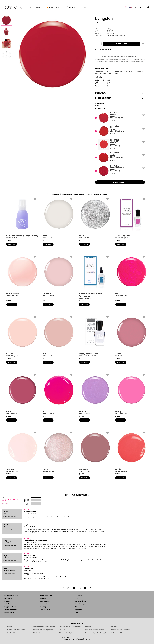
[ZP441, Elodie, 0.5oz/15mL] (132, 451)
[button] (13, 7)
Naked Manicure (80, 601)
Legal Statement (45, 601)
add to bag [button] (115, 44)
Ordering (7, 604)
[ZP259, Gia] (119, 131)
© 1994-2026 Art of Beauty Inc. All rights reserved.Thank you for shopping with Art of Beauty (77, 639)
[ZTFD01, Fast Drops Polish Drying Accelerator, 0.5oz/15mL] (95, 277)
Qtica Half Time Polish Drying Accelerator (70, 627)
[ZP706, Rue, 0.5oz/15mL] (59, 336)
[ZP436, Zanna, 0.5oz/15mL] (132, 336)
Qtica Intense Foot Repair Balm (121, 630)
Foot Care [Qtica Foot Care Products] (114, 627)
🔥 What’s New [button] (53, 7)
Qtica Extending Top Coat (67, 633)
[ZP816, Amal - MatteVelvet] (119, 171)
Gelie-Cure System (81, 604)
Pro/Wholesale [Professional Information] (70, 7)
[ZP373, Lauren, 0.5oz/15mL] (59, 451)
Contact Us (8, 598)
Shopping (43, 607)
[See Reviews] (137, 22)
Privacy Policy (9, 613)
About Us (43, 598)
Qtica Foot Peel (37, 633)
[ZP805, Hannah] (119, 118)
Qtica (77, 607)
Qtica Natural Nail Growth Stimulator (44, 627)
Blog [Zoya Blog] (84, 7)
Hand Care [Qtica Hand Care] (62, 630)
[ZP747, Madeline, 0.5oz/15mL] (95, 451)
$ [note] (113, 120)
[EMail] (109, 49)
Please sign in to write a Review (10, 500)
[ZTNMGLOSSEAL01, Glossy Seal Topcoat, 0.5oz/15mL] (95, 336)
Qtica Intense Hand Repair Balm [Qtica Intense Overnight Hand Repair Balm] (95, 630)
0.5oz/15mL (104, 30)
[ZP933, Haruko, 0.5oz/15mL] (95, 394)
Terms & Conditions (11, 610)
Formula (119, 93)
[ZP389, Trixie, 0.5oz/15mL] (95, 218)
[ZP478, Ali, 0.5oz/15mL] (59, 394)
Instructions (119, 98)
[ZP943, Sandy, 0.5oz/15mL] (132, 394)
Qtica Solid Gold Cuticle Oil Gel (16, 630)
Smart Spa (78, 610)
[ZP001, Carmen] (119, 144)
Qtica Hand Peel (12, 633)
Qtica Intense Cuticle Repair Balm (43, 630)
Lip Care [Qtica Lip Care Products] (9, 627)
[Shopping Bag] (148, 8)
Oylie (77, 613)
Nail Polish (99, 77)
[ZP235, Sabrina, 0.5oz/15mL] (22, 451)
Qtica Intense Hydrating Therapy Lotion (96, 633)
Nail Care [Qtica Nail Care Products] (88, 627)
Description (102, 68)
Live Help (7, 601)
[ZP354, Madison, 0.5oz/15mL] (59, 276)
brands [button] (39, 7)
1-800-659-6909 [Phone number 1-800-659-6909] (45, 610)
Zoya (76, 598)
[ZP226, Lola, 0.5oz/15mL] (132, 276)
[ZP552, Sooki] (119, 158)
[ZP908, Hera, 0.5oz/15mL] (22, 394)
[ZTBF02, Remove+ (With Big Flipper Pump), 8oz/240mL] (22, 218)
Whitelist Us (44, 604)
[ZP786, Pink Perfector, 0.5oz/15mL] (22, 276)
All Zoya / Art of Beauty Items (120, 633)
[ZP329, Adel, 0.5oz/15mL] (59, 218)
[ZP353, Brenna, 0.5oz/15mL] (22, 336)
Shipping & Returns (11, 607)
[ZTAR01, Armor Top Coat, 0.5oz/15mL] (132, 218)
